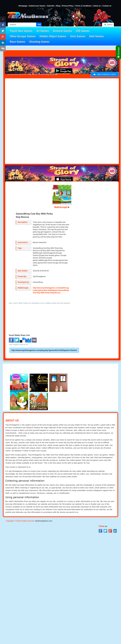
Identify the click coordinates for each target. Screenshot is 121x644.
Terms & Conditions (83, 6)
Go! (39, 24)
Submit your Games (37, 6)
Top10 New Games (21, 31)
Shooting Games (39, 42)
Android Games (62, 31)
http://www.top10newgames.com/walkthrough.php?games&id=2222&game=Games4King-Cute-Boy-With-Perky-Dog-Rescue (51, 290)
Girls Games (78, 36)
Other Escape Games (23, 36)
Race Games (18, 42)
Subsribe (51, 6)
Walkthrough (62, 207)
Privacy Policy (68, 6)
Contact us (107, 6)
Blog (58, 6)
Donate (119, 52)
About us (97, 6)
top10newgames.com (43, 521)
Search (110, 25)
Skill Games (97, 36)
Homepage (23, 6)
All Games (43, 31)
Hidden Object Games (53, 36)
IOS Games (83, 31)
